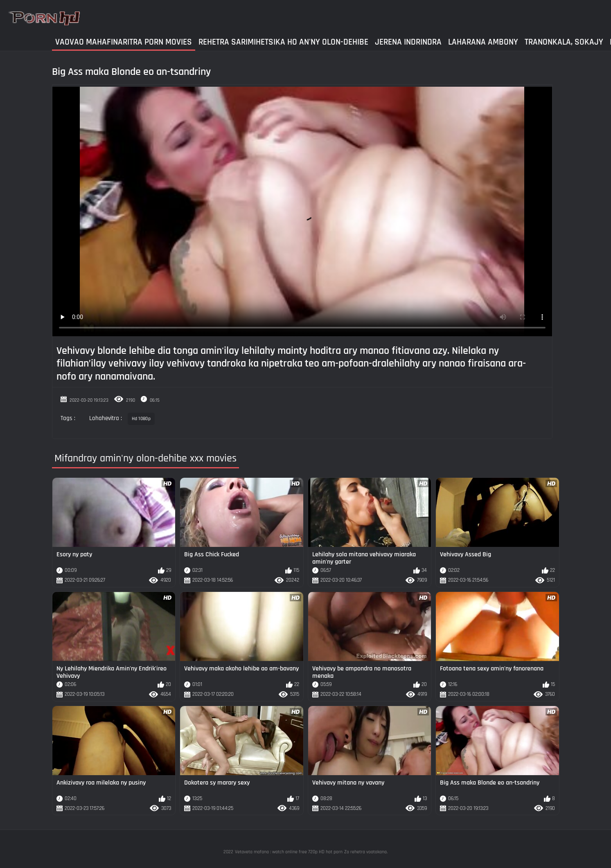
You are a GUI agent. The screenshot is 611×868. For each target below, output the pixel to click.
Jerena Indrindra (408, 42)
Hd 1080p (141, 419)
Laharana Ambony (483, 42)
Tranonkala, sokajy (564, 42)
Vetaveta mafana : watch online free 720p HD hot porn (289, 852)
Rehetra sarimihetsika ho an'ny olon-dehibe (283, 42)
